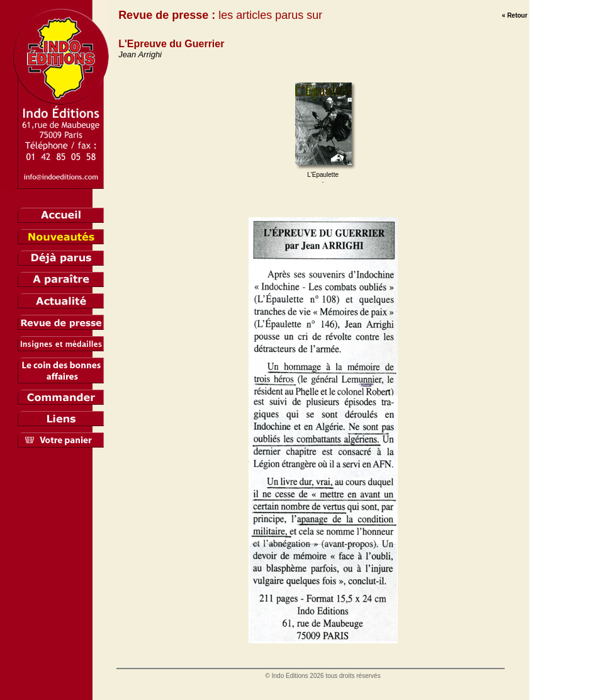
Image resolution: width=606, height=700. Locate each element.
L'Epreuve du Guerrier (171, 44)
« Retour (515, 15)
